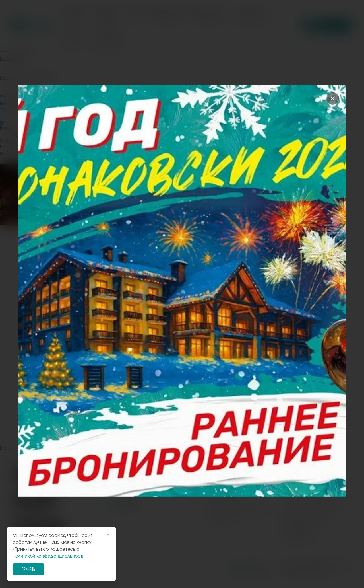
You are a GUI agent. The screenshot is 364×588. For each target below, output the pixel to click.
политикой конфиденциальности (49, 556)
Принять (28, 569)
